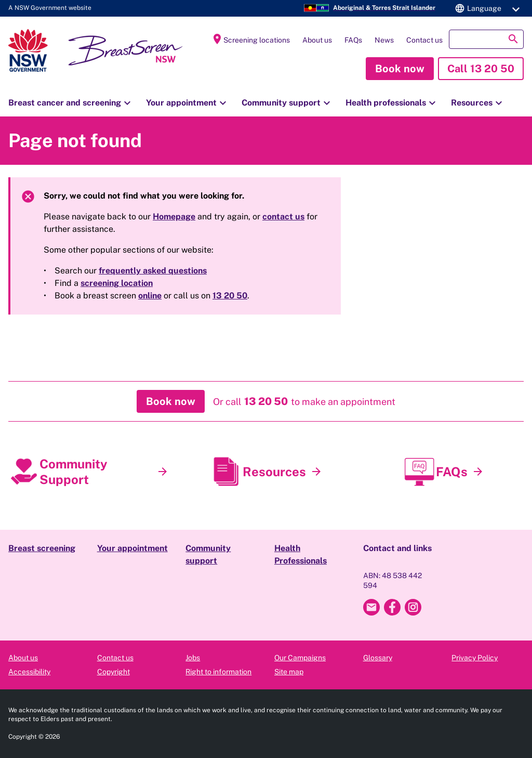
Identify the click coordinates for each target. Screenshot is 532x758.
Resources (478, 103)
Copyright (114, 672)
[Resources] (316, 472)
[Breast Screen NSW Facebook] (392, 607)
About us (317, 40)
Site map (289, 672)
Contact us (424, 40)
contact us (283, 217)
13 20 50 (230, 296)
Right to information (218, 672)
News (384, 40)
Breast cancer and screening (71, 103)
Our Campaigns (300, 658)
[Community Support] (163, 472)
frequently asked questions (153, 271)
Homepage (174, 217)
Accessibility (29, 672)
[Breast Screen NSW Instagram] (413, 607)
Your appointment (188, 103)
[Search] (486, 39)
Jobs (193, 658)
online (150, 296)
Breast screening (42, 548)
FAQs (353, 40)
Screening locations (250, 39)
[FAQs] (478, 472)
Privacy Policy (475, 658)
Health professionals (392, 103)
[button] (486, 8)
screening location (117, 283)
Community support (287, 103)
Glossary (378, 658)
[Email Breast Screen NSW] (371, 607)
